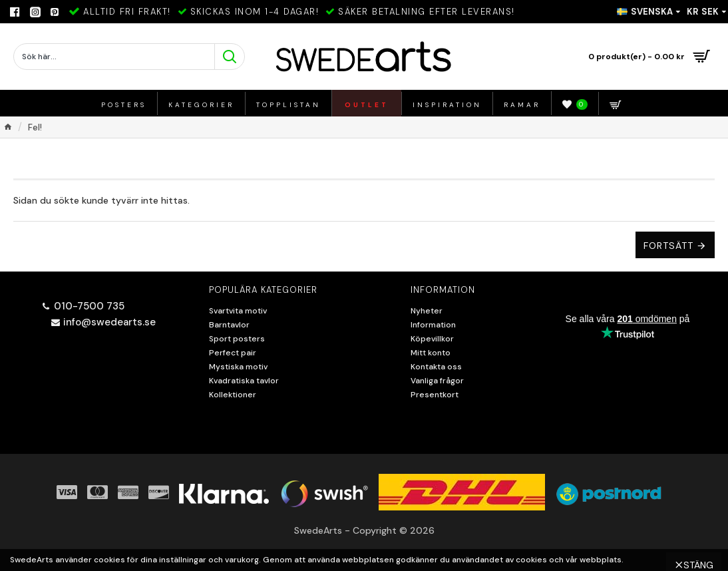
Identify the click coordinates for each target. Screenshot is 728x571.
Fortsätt (668, 246)
